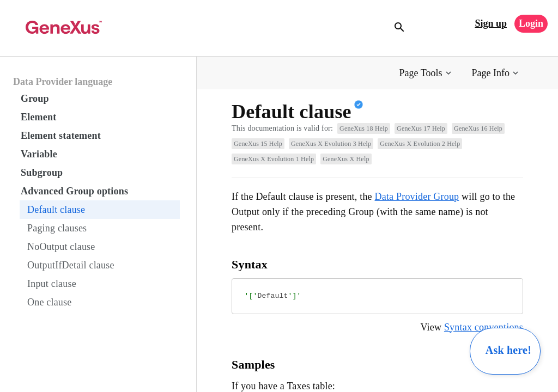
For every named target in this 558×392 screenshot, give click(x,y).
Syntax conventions (484, 327)
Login (531, 23)
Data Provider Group (417, 197)
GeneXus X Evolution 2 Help (420, 144)
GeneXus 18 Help (364, 128)
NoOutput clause (61, 247)
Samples (253, 365)
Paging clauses (57, 228)
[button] (426, 73)
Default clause (56, 210)
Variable (39, 154)
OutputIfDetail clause (71, 265)
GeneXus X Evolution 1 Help (274, 159)
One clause (49, 302)
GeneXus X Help (346, 159)
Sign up (491, 23)
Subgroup (42, 173)
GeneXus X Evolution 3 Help (331, 144)
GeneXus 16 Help (478, 128)
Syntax (250, 264)
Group (35, 99)
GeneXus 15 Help (258, 144)
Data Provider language (63, 82)
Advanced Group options (74, 191)
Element (38, 117)
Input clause (52, 284)
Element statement (61, 136)
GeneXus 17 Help (421, 128)
